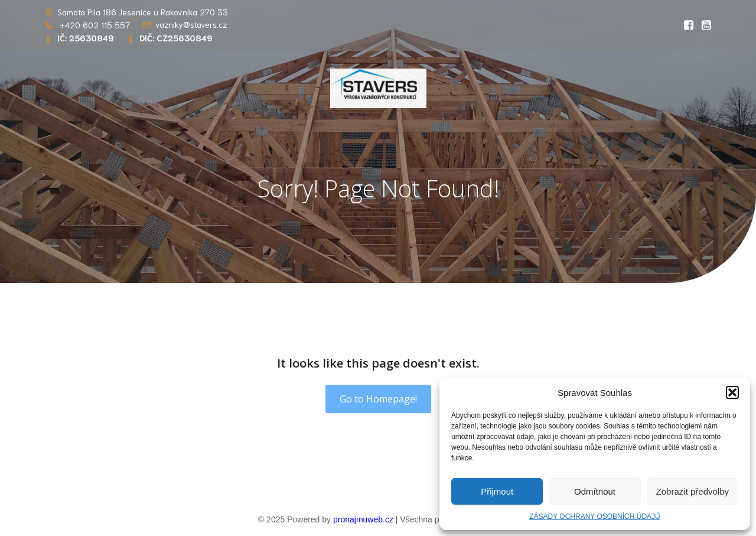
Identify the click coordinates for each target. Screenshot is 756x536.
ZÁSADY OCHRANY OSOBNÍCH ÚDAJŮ (595, 516)
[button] (732, 392)
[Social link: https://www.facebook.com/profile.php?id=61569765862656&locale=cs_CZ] (686, 25)
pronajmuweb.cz (363, 519)
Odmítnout (595, 491)
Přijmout (497, 491)
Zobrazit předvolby (693, 491)
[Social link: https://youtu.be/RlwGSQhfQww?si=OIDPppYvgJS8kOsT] (703, 25)
